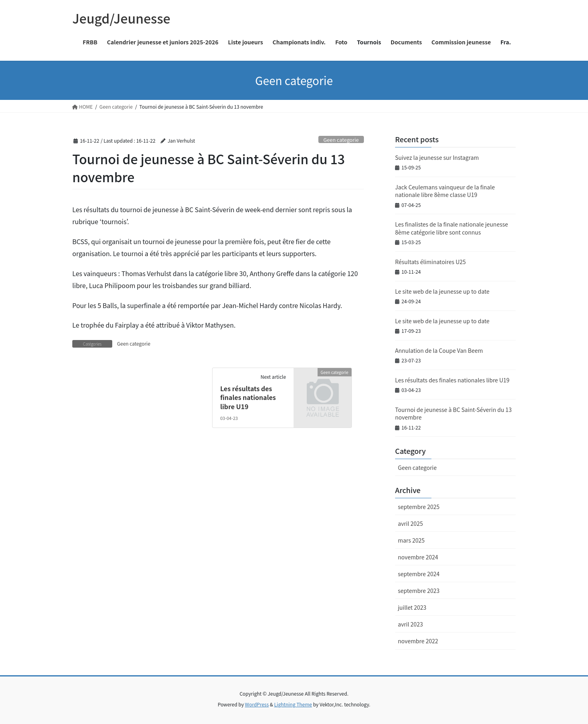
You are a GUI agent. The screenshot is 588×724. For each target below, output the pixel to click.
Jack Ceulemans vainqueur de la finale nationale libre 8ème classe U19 (445, 191)
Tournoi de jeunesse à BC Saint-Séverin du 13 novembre (453, 414)
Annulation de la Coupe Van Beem (439, 350)
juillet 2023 (412, 607)
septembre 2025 (419, 507)
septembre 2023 (419, 591)
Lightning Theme (293, 704)
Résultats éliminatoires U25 (430, 262)
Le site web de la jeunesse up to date (442, 291)
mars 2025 (411, 540)
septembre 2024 (419, 574)
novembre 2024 (418, 557)
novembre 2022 (418, 641)
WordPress (257, 704)
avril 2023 (410, 624)
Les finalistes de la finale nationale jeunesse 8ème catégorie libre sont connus (452, 228)
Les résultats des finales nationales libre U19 (248, 397)
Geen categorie (341, 140)
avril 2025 (410, 523)
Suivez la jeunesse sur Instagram (437, 157)
